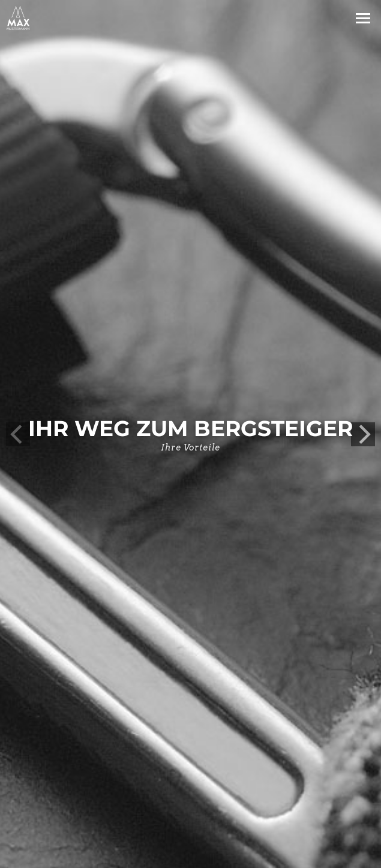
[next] (363, 434)
